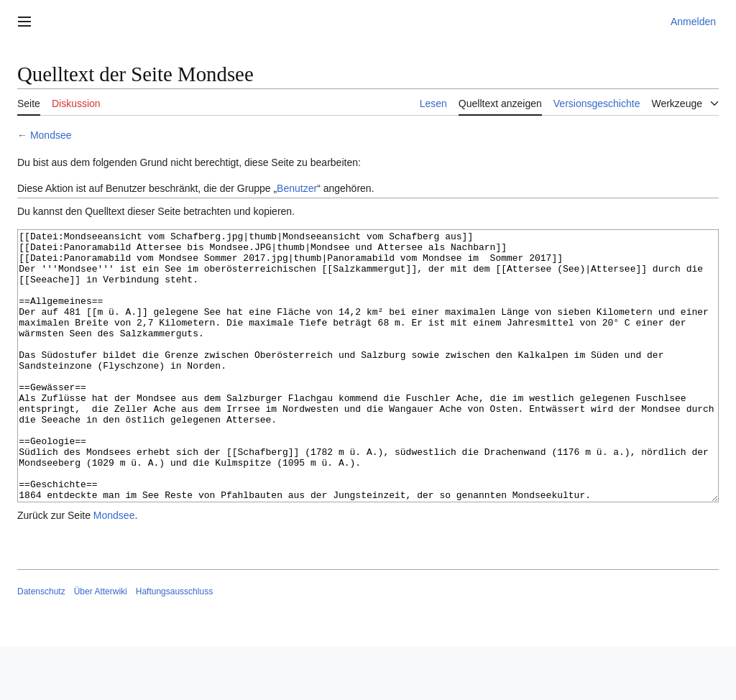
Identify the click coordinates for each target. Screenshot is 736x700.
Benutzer (297, 188)
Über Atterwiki (101, 645)
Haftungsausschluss (174, 645)
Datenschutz (41, 645)
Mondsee (51, 135)
